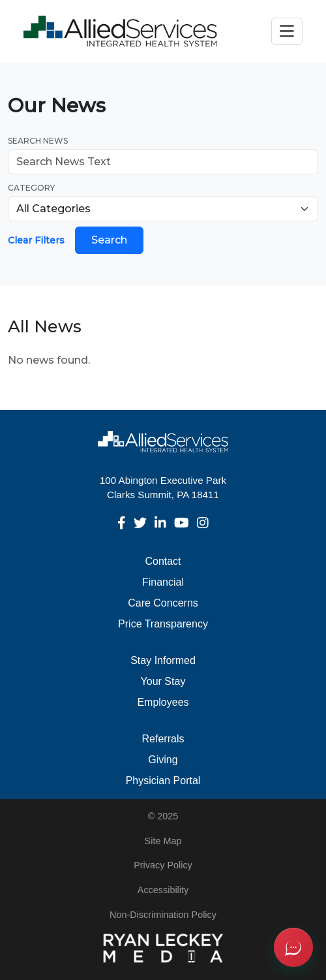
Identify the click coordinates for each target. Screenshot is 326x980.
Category (31, 188)
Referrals (163, 739)
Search (109, 240)
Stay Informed (163, 660)
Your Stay (163, 681)
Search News (38, 141)
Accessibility (163, 890)
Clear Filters (36, 240)
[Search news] (163, 162)
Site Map (163, 841)
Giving (163, 760)
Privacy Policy (163, 865)
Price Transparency (163, 624)
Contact (163, 561)
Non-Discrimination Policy (163, 915)
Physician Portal (163, 781)
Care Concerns (163, 603)
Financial (163, 582)
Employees (163, 702)
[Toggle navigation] (287, 31)
